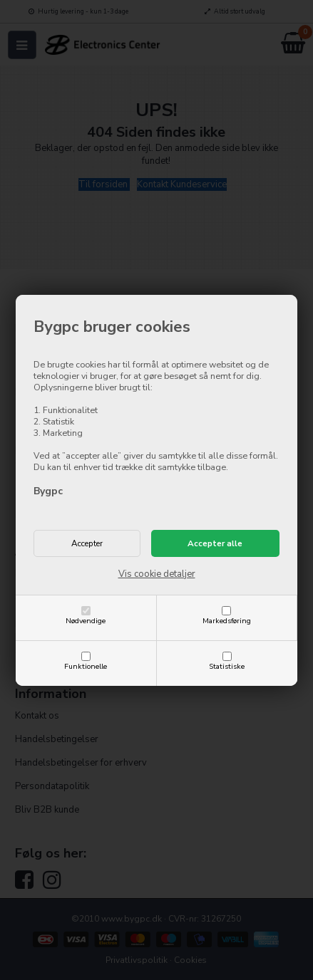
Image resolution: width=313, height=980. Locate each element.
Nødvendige (86, 621)
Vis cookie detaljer (157, 574)
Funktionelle (86, 666)
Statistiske (227, 666)
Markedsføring (227, 621)
